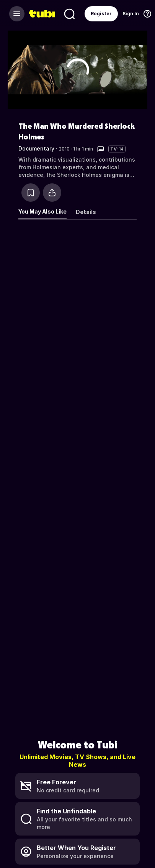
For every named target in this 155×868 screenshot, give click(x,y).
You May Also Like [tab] (42, 211)
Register (101, 14)
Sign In (131, 14)
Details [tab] (86, 212)
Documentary (36, 148)
